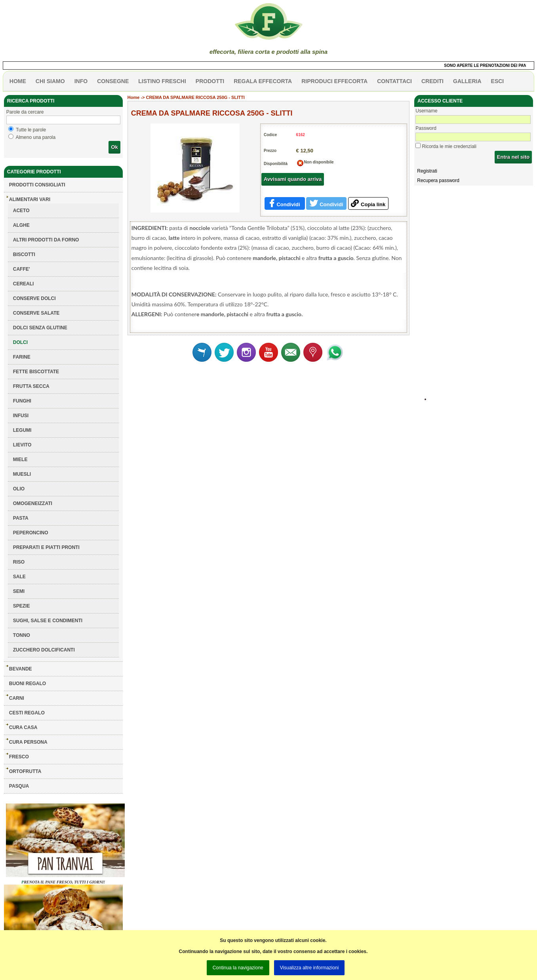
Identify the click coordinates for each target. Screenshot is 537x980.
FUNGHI (22, 401)
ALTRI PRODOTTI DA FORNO (46, 240)
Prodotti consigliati (37, 185)
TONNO (22, 635)
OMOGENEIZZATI (33, 503)
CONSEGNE (113, 81)
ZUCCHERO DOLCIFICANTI (44, 650)
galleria (467, 81)
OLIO (19, 489)
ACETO (21, 211)
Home (134, 97)
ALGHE (21, 225)
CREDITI (432, 81)
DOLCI (20, 342)
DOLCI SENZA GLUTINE (40, 328)
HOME (18, 81)
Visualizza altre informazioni (309, 968)
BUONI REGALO (28, 684)
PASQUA (19, 786)
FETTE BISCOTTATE (36, 372)
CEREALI (24, 284)
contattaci (394, 81)
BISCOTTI (24, 254)
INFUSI (21, 416)
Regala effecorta (263, 81)
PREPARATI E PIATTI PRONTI (46, 547)
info (81, 81)
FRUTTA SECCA (31, 386)
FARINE (22, 357)
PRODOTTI (210, 81)
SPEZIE (22, 606)
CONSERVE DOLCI (34, 298)
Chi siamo (50, 81)
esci (498, 81)
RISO (19, 562)
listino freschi (162, 81)
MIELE (20, 460)
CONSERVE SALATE (36, 313)
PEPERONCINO (31, 533)
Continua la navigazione (238, 968)
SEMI (19, 591)
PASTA (21, 518)
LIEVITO (22, 445)
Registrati (427, 171)
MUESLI (22, 474)
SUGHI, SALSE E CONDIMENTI (48, 621)
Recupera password (438, 180)
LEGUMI (22, 430)
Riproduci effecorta (334, 81)
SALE (19, 577)
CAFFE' (22, 269)
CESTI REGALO (27, 713)
